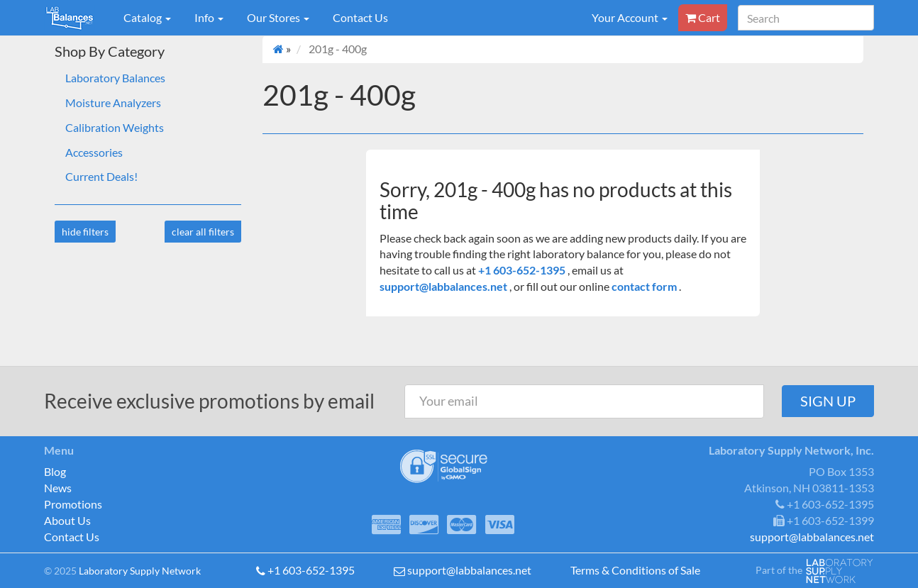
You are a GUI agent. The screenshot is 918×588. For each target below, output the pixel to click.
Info (209, 17)
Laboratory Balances (115, 78)
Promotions (73, 504)
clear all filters (203, 232)
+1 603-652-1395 (523, 270)
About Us (67, 520)
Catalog (147, 17)
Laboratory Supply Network (140, 571)
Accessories (94, 152)
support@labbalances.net (444, 286)
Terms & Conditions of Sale (635, 570)
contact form (644, 286)
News (58, 488)
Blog (55, 471)
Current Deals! (101, 176)
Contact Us (360, 17)
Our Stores (278, 17)
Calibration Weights (115, 127)
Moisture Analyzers (113, 102)
